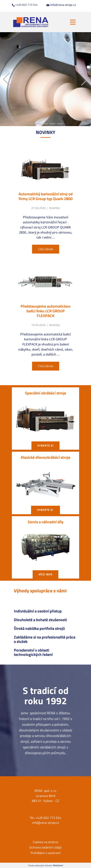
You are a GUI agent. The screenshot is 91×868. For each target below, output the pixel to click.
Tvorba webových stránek (40, 865)
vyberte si (45, 445)
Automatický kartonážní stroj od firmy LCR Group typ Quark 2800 (46, 196)
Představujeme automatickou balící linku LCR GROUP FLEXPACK (45, 311)
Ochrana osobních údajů (45, 847)
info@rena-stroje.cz (61, 5)
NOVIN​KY (45, 132)
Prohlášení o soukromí (46, 853)
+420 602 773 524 (25, 5)
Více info (45, 574)
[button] (6, 79)
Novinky (54, 208)
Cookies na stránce (45, 842)
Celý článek (46, 249)
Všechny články (46, 367)
